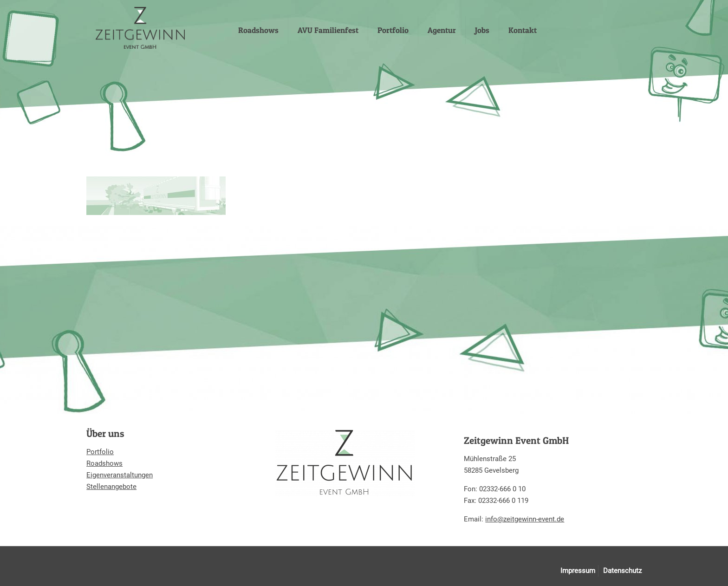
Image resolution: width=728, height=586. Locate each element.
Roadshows (104, 463)
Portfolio (100, 452)
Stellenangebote (111, 487)
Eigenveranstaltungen (120, 475)
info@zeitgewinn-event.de (525, 519)
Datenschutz (622, 571)
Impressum (578, 571)
